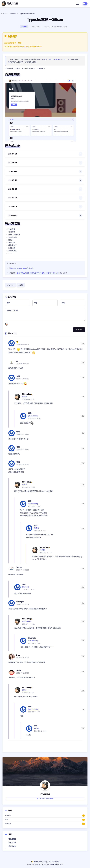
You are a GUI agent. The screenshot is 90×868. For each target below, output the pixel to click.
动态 (45, 820)
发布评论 (79, 330)
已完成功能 (12, 843)
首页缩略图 (12, 839)
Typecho (37, 864)
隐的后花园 (10, 4)
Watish (19, 567)
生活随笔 (45, 824)
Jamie (19, 670)
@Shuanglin (27, 621)
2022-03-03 (12, 189)
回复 (83, 343)
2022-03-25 (12, 163)
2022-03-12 (12, 171)
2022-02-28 (12, 215)
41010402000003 (52, 862)
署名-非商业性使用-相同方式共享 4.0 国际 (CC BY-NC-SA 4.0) (37, 273)
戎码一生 (13, 14)
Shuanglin (20, 602)
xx (17, 361)
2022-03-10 (12, 180)
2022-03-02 (12, 198)
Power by (31, 864)
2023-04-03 (12, 154)
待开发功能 (12, 846)
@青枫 (25, 397)
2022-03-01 (12, 207)
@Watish (26, 587)
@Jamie (25, 690)
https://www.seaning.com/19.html (21, 268)
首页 (4, 14)
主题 (21, 285)
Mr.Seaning (52, 864)
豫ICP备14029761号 (38, 862)
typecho (10, 285)
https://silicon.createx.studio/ (55, 59)
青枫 (18, 376)
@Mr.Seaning (33, 416)
